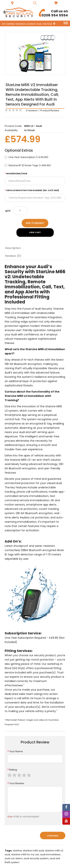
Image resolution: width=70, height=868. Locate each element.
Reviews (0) (13, 256)
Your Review (17, 783)
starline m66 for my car (25, 854)
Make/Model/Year (17, 173)
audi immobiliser (50, 854)
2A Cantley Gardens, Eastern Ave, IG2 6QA (29, 24)
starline (17, 851)
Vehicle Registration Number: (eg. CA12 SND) (33, 190)
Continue (53, 836)
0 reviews (32, 110)
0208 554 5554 (53, 13)
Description (13, 248)
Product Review (50, 110)
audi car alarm (14, 858)
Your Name (16, 751)
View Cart (35, 232)
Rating (13, 770)
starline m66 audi (33, 851)
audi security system (36, 858)
